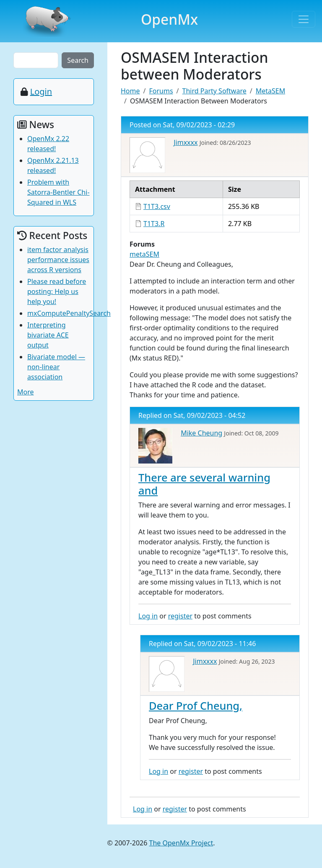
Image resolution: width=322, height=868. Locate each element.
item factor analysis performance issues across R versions (58, 260)
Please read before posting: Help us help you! (57, 291)
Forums (161, 91)
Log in (148, 616)
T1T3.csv (157, 206)
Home (130, 91)
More (26, 392)
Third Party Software (214, 91)
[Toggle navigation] (304, 19)
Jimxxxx (186, 142)
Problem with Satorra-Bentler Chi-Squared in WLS (58, 192)
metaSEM (144, 254)
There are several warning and (204, 484)
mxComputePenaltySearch (69, 313)
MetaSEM (270, 91)
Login (41, 91)
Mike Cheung (201, 433)
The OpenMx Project (181, 843)
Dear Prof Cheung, (196, 706)
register (180, 616)
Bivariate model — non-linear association (56, 367)
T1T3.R (154, 224)
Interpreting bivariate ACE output (48, 335)
